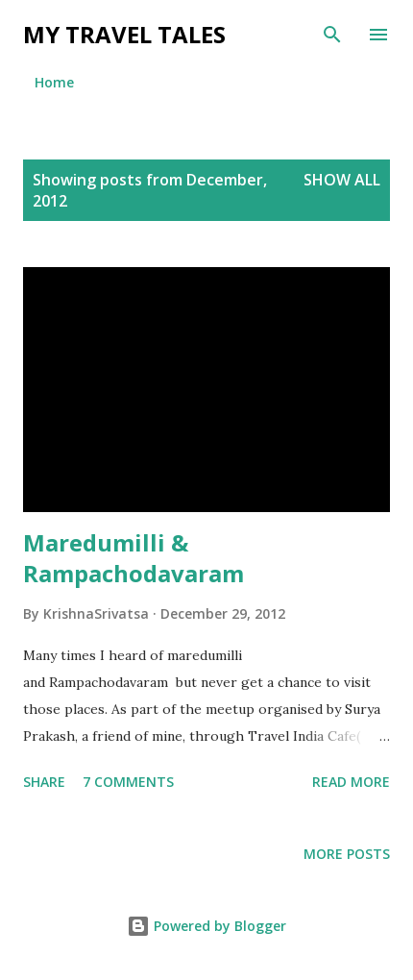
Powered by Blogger (206, 926)
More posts (347, 854)
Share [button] (44, 782)
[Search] (332, 35)
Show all (342, 180)
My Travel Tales (124, 34)
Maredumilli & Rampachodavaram (134, 558)
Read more (351, 782)
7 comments (128, 782)
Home (54, 82)
